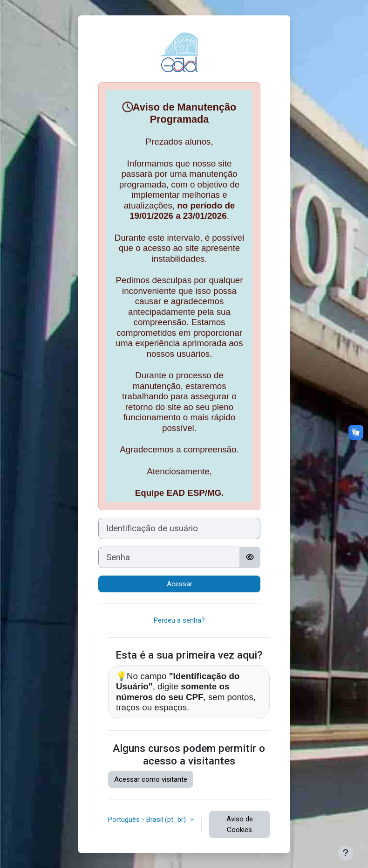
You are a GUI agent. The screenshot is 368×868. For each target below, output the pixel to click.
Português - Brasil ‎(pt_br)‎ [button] (148, 819)
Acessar (180, 584)
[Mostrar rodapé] (346, 853)
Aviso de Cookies (240, 824)
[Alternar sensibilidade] (250, 557)
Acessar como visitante (151, 779)
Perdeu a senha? (179, 620)
